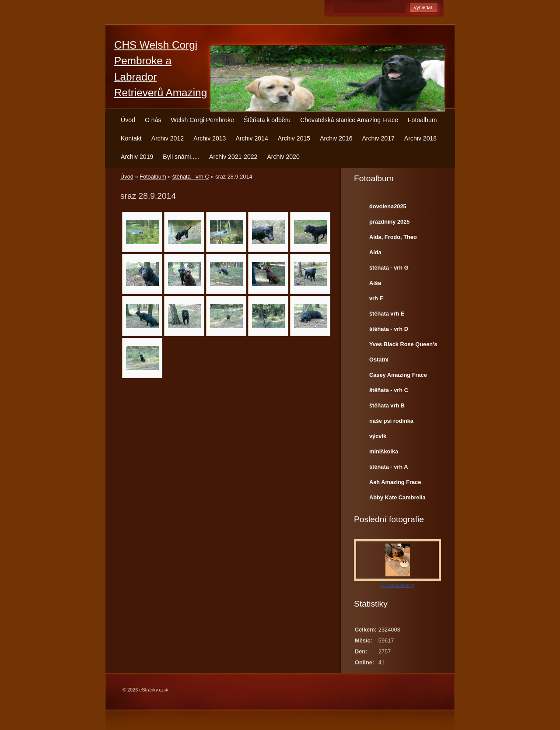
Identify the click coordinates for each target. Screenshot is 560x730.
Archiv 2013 (210, 138)
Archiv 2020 (283, 157)
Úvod (128, 120)
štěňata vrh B (387, 405)
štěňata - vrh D (389, 329)
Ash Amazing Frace (395, 482)
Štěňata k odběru (267, 120)
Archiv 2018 (420, 138)
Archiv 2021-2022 (233, 157)
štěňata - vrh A (388, 467)
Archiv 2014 (252, 138)
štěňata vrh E (387, 314)
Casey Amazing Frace (398, 375)
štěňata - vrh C (191, 177)
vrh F (376, 298)
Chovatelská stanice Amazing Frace (349, 120)
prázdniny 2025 (389, 222)
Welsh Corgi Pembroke (202, 120)
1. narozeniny (397, 585)
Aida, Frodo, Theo (393, 237)
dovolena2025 (388, 206)
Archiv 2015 (294, 138)
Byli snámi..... (181, 157)
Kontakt (131, 138)
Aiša (375, 283)
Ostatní (379, 360)
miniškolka (384, 451)
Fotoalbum (422, 120)
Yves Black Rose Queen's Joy (403, 346)
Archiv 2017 (378, 138)
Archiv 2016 (336, 138)
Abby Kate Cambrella (397, 497)
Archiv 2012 (168, 138)
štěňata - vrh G (389, 268)
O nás (153, 120)
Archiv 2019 (137, 157)
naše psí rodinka (391, 421)
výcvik (378, 436)
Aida (375, 252)
